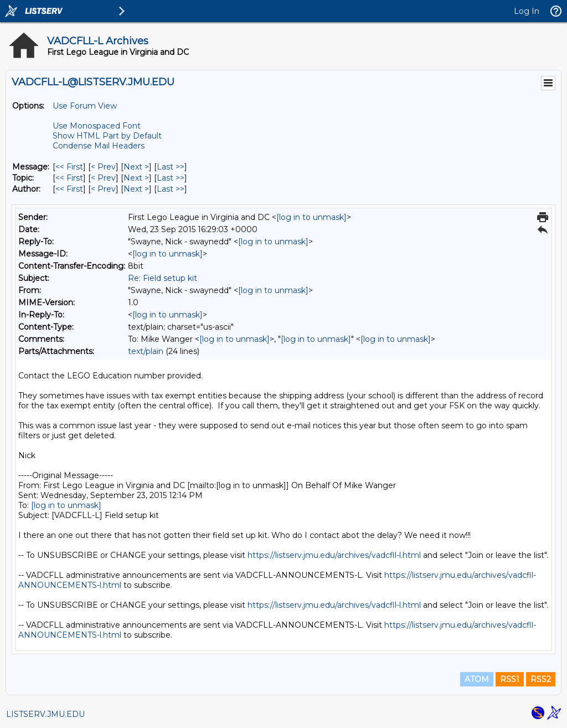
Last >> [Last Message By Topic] (171, 178)
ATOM (477, 679)
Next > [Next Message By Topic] (136, 178)
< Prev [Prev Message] (103, 167)
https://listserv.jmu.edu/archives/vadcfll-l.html (334, 555)
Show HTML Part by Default (107, 136)
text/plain (146, 351)
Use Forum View (85, 106)
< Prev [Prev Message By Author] (103, 189)
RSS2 (541, 679)
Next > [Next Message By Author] (136, 189)
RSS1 (510, 679)
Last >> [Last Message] (171, 167)
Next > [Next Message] (136, 167)
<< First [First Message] (69, 167)
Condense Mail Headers (99, 146)
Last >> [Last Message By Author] (171, 189)
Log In (527, 11)
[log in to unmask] (311, 217)
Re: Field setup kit (163, 278)
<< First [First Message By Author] (69, 189)
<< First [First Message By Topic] (69, 178)
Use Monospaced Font (97, 126)
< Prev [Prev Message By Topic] (103, 178)
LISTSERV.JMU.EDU (45, 714)
